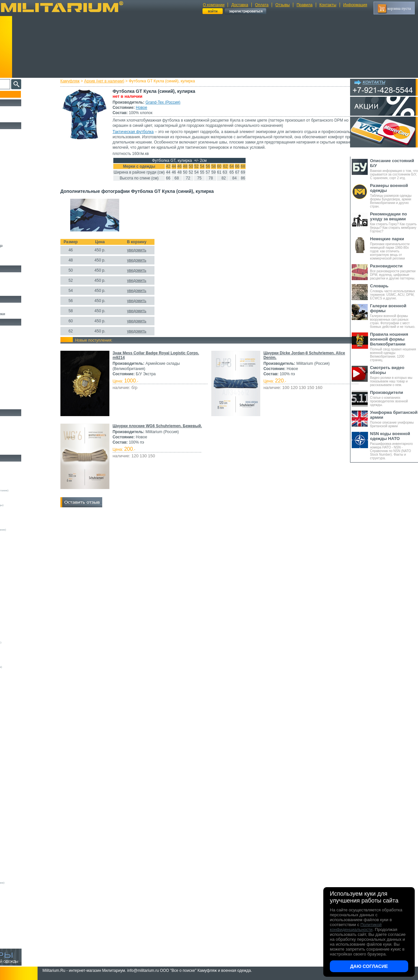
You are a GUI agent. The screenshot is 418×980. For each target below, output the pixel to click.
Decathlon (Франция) (20, 564)
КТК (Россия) (16, 853)
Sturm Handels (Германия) (24, 628)
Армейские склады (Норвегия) (27, 510)
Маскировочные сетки (23, 389)
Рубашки (12, 185)
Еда (8, 374)
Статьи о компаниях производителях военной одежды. (394, 398)
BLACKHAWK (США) (22, 721)
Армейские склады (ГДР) (23, 520)
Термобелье (14, 200)
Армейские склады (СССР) (24, 662)
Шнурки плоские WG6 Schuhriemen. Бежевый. (169, 431)
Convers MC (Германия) (22, 682)
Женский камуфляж (21, 261)
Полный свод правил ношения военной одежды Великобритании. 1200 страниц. (394, 347)
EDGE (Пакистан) (19, 735)
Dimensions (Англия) (20, 878)
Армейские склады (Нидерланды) (29, 505)
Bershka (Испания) (19, 554)
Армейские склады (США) (24, 515)
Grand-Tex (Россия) (175, 102)
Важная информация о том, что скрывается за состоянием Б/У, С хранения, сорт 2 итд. (394, 169)
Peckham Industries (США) (24, 613)
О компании (214, 5)
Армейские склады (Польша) (26, 657)
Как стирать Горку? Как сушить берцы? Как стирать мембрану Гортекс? (394, 222)
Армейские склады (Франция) (26, 500)
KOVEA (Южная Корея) (23, 760)
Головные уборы (18, 223)
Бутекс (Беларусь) (19, 902)
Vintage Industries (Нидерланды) (27, 642)
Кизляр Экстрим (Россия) (24, 701)
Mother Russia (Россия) (22, 775)
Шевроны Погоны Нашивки (28, 314)
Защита (11, 382)
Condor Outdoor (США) (22, 731)
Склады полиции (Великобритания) (30, 530)
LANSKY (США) (18, 765)
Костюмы (13, 140)
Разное (10, 404)
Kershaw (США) (18, 686)
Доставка (240, 5)
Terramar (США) (18, 633)
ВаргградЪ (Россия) (20, 843)
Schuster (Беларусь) (20, 799)
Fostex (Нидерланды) (21, 579)
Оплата (262, 5)
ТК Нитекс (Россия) (20, 868)
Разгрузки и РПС (19, 359)
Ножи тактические (20, 427)
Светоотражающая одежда (27, 245)
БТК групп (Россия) (20, 838)
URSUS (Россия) (18, 824)
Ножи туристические (22, 435)
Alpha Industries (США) (22, 549)
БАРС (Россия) (17, 834)
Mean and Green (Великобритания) (29, 883)
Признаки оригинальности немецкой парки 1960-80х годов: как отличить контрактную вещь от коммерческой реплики (394, 248)
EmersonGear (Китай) (21, 574)
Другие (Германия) (19, 932)
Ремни (10, 337)
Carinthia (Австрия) (20, 726)
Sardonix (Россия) (18, 794)
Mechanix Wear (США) (22, 608)
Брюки (10, 163)
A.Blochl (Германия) (20, 544)
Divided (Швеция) (19, 569)
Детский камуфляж (21, 238)
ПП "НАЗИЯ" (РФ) (19, 863)
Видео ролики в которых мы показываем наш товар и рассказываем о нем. (394, 376)
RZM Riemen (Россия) (21, 892)
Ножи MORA (16, 420)
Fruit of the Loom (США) (23, 583)
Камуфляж (81, 81)
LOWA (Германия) (19, 770)
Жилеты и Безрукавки (23, 215)
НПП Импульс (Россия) (22, 858)
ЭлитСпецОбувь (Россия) (23, 922)
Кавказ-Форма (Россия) (22, 912)
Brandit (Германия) (19, 559)
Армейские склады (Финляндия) (28, 667)
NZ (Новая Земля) (19, 789)
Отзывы (282, 5)
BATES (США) (17, 716)
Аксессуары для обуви (23, 291)
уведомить (148, 255)
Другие (12, 476)
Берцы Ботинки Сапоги (24, 276)
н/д (9, 941)
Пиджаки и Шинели (21, 253)
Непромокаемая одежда (24, 148)
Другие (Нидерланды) (21, 937)
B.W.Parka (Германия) (21, 887)
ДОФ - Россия (16, 907)
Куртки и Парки (18, 155)
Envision (13, 740)
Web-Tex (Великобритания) (24, 829)
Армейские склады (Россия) (25, 525)
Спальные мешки (19, 352)
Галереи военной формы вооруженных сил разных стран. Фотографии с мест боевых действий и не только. (394, 316)
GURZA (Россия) (18, 750)
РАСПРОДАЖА (18, 110)
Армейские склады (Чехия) (24, 677)
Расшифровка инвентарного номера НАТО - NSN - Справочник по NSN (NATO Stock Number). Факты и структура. (394, 446)
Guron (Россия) (17, 534)
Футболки (13, 193)
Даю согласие (369, 966)
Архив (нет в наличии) (116, 81)
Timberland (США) (19, 637)
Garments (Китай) (18, 897)
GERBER (13, 745)
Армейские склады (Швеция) (26, 495)
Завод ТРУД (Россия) (21, 848)
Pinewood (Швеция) (20, 618)
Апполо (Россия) (18, 539)
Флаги (10, 306)
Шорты (11, 170)
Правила (305, 5)
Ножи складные (18, 442)
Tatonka (12, 809)
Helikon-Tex (15, 593)
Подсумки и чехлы (20, 367)
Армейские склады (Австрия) (26, 481)
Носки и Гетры (17, 283)
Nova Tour (14, 785)
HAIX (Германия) (18, 755)
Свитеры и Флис (18, 178)
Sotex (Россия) (16, 804)
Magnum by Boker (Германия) (26, 691)
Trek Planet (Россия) (20, 819)
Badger (12, 711)
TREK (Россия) (17, 814)
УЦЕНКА (13, 117)
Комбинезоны (16, 208)
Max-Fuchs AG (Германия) (24, 603)
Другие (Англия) (18, 927)
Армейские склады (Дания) (24, 647)
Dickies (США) (17, 873)
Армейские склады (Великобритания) (31, 490)
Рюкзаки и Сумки (19, 344)
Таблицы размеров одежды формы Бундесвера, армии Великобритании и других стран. (394, 196)
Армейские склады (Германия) (27, 485)
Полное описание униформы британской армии (394, 419)
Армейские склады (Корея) (24, 652)
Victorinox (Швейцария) (22, 696)
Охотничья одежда (20, 133)
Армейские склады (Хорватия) (26, 672)
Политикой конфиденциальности (356, 927)
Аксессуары (15, 450)
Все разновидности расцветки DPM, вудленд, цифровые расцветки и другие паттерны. (394, 272)
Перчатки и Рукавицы (23, 230)
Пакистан (14, 917)
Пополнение (17, 94)
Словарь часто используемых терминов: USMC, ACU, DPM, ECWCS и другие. (394, 292)
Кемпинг (12, 329)
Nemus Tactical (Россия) (22, 780)
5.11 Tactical (15, 706)
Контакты (328, 5)
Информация (355, 5)
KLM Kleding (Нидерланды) (25, 598)
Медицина (13, 397)
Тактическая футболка (145, 132)
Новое (153, 108)
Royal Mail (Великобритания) (26, 623)
